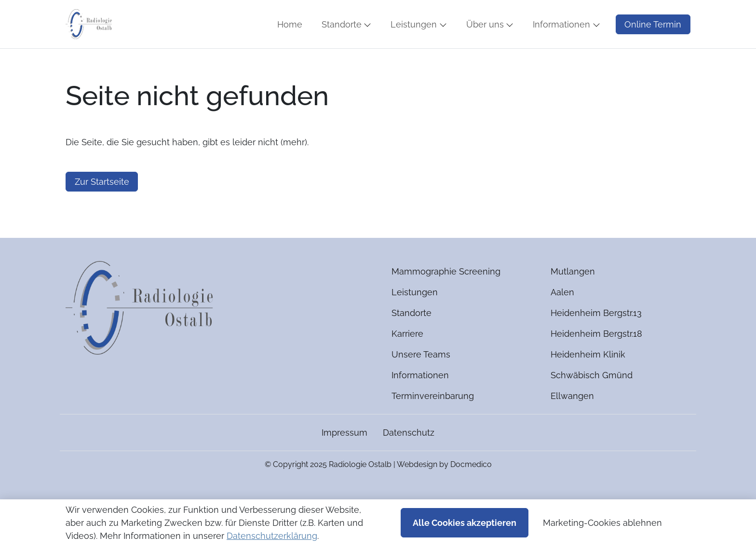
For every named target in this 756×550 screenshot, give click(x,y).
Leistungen (415, 321)
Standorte (412, 341)
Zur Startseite (102, 210)
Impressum (344, 461)
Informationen (420, 404)
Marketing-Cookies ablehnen (602, 523)
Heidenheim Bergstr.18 (596, 362)
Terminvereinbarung (433, 424)
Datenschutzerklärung (272, 536)
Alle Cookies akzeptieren (465, 523)
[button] (292, 39)
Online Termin (653, 38)
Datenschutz (409, 461)
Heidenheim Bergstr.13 (596, 341)
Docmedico (471, 493)
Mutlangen (573, 300)
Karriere (407, 362)
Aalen (562, 321)
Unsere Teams (421, 383)
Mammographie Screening (446, 300)
